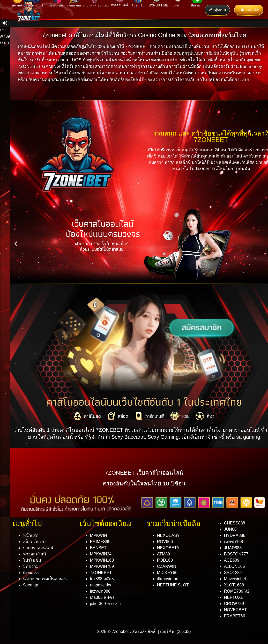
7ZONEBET (101, 573)
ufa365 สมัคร (102, 597)
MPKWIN (99, 535)
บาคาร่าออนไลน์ (38, 548)
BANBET (98, 548)
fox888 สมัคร (102, 579)
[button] (16, 244)
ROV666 (165, 542)
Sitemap (31, 585)
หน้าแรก (31, 535)
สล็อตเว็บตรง (35, 542)
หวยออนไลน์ (35, 554)
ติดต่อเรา (31, 573)
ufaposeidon (101, 585)
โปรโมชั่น (32, 560)
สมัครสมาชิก (249, 10)
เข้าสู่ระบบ (217, 10)
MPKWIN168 (102, 560)
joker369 (105, 604)
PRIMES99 (100, 542)
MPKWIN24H (102, 554)
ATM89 (163, 554)
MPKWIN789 (102, 566)
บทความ (31, 566)
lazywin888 (100, 591)
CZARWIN (167, 566)
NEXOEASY (168, 535)
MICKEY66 (167, 573)
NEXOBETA (168, 548)
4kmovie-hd (168, 579)
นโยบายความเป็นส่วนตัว (45, 579)
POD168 (165, 560)
